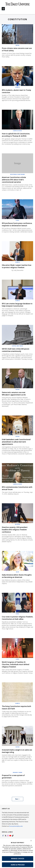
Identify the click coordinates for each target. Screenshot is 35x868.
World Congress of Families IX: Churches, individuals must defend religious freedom (16, 678)
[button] (31, 840)
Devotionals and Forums (18, 177)
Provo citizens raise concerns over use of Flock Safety (15, 49)
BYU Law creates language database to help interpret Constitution (14, 313)
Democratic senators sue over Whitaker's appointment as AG (16, 403)
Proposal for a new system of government (16, 791)
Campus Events (17, 131)
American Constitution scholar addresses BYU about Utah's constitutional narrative (16, 182)
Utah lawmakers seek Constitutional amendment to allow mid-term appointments (16, 451)
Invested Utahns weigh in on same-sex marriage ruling (15, 765)
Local (17, 223)
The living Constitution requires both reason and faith (17, 721)
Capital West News (17, 355)
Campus (17, 87)
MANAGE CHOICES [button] (18, 859)
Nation (17, 399)
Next (17, 813)
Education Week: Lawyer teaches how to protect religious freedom (17, 272)
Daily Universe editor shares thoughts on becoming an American (15, 587)
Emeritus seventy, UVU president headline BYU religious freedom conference (17, 539)
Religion (17, 534)
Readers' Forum (17, 787)
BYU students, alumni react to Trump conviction (16, 91)
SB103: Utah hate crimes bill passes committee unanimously (17, 359)
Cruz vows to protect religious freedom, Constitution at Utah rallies (16, 631)
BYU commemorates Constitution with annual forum (17, 498)
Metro (17, 45)
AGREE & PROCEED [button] (18, 865)
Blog (17, 581)
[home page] (17, 5)
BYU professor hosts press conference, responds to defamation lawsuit (14, 228)
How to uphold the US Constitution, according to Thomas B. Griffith (14, 136)
